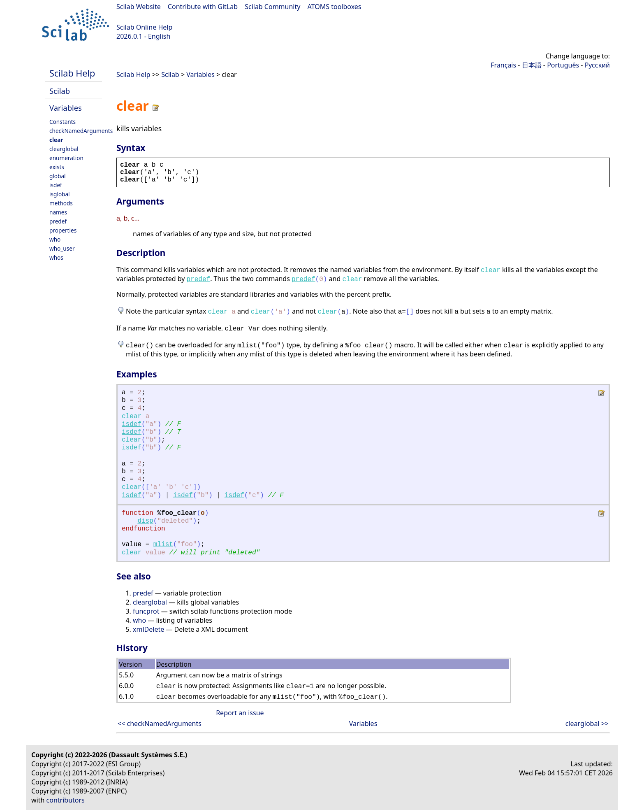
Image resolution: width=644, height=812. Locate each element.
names (58, 212)
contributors (66, 800)
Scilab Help (72, 73)
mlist (163, 544)
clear (56, 140)
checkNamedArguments (81, 131)
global (58, 176)
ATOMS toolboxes (335, 7)
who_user (62, 248)
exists (57, 167)
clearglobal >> (587, 724)
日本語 (532, 65)
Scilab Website (139, 7)
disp (145, 521)
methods (61, 203)
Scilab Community (272, 7)
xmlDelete (148, 629)
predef (58, 221)
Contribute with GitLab (203, 7)
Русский (597, 65)
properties (63, 230)
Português (563, 65)
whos (56, 257)
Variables (66, 108)
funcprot (146, 611)
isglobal (60, 194)
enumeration (66, 158)
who (55, 239)
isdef (56, 185)
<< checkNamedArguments (160, 724)
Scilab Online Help (144, 27)
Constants (63, 122)
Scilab (60, 91)
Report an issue (240, 713)
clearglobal (64, 149)
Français (503, 65)
